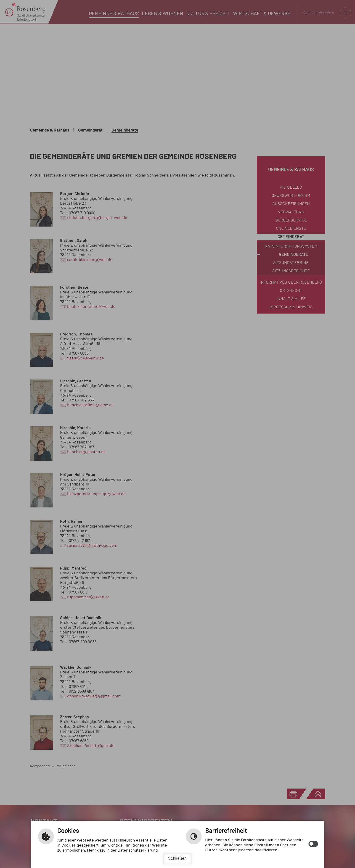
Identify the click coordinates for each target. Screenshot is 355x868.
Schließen (177, 859)
